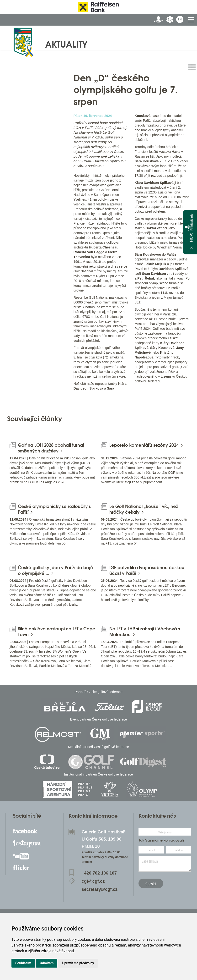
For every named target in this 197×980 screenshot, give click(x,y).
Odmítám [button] (47, 963)
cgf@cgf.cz (93, 881)
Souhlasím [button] (23, 963)
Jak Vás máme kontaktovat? (162, 840)
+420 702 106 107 (99, 873)
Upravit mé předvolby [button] (78, 963)
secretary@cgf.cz (100, 889)
